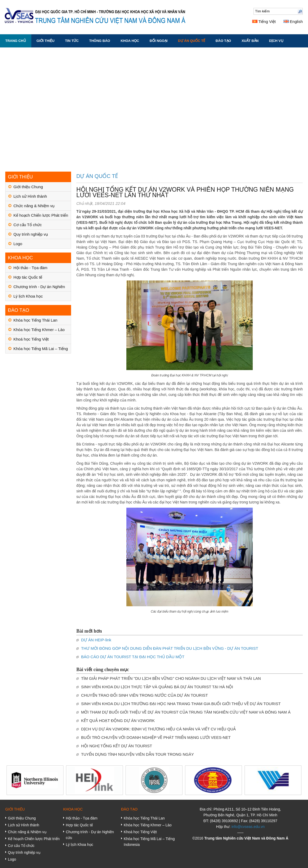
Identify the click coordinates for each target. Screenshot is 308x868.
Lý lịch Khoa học (28, 296)
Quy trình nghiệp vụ (31, 234)
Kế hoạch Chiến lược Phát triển (41, 215)
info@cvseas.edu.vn (248, 827)
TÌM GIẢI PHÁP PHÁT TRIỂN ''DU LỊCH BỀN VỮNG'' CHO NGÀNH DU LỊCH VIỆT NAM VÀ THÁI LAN (171, 678)
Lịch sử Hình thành (30, 196)
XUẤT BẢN (250, 41)
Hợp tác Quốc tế (28, 277)
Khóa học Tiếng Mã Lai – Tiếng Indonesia (41, 350)
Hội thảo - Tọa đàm (30, 268)
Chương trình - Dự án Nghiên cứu (39, 288)
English (293, 21)
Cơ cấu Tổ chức (28, 225)
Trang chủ (16, 41)
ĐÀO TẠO (223, 41)
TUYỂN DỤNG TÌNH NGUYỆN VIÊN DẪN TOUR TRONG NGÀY (137, 754)
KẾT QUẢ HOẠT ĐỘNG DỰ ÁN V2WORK (118, 721)
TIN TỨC (72, 41)
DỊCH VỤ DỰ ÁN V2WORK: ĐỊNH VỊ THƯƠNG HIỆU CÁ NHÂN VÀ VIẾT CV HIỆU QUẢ (158, 729)
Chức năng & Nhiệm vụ (34, 206)
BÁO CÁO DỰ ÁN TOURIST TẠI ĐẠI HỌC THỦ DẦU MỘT (133, 657)
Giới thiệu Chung (28, 187)
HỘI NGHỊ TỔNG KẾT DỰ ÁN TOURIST (117, 746)
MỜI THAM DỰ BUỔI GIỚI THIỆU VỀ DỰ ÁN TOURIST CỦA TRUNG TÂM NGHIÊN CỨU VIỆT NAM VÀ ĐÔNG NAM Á (186, 712)
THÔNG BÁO (100, 41)
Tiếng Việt (264, 21)
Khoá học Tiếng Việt (31, 339)
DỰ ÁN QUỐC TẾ (192, 41)
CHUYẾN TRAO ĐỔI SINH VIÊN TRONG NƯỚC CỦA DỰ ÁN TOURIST (145, 695)
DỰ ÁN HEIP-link (96, 640)
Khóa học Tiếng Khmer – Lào (39, 330)
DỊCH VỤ (276, 41)
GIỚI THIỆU (46, 41)
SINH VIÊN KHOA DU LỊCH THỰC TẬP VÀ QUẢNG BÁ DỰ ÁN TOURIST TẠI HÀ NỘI (157, 687)
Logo (18, 244)
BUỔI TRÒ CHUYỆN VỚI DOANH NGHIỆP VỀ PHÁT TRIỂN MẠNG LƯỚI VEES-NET (156, 737)
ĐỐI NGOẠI (158, 41)
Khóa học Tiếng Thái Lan (35, 320)
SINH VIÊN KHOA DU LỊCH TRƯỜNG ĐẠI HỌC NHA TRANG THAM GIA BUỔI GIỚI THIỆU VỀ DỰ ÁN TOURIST (181, 704)
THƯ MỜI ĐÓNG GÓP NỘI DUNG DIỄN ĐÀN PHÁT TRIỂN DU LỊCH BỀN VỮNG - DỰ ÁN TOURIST (170, 648)
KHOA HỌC (130, 41)
